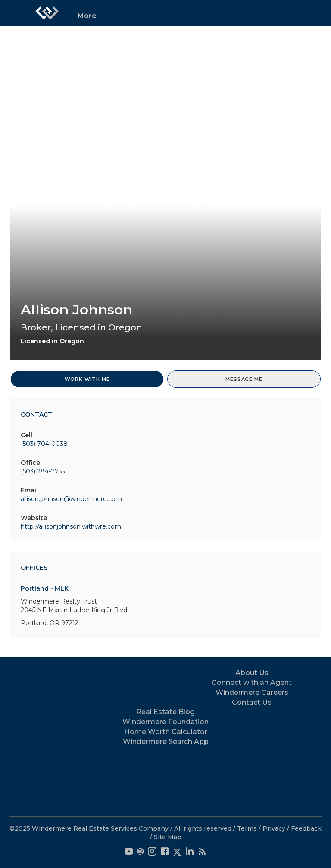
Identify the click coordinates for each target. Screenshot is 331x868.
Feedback (306, 828)
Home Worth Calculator (166, 732)
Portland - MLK (45, 588)
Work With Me (87, 379)
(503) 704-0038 (44, 444)
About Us (252, 673)
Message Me (244, 379)
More (87, 16)
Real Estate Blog (165, 712)
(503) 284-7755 (43, 471)
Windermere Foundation (165, 722)
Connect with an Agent (252, 683)
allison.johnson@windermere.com (71, 499)
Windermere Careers (252, 692)
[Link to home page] (47, 13)
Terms (247, 828)
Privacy (274, 828)
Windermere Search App (166, 742)
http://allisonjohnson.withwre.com (71, 526)
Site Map (168, 837)
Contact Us (252, 702)
